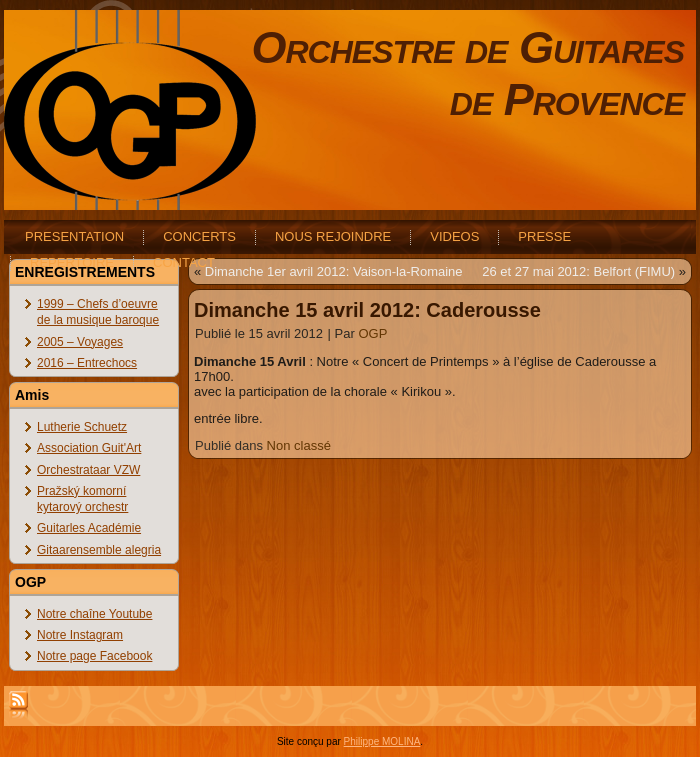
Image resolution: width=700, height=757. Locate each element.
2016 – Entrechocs (87, 363)
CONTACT (184, 262)
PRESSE (544, 236)
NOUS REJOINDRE (333, 236)
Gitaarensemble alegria (99, 550)
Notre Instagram (80, 635)
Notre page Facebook (94, 656)
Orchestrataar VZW (88, 470)
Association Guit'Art (89, 448)
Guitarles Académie (89, 528)
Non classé (299, 445)
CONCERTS (199, 236)
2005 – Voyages (80, 342)
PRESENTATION (74, 236)
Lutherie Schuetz (82, 427)
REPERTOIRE (72, 262)
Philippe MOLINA (382, 741)
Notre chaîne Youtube (94, 614)
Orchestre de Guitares (467, 47)
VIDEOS (454, 236)
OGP (372, 333)
